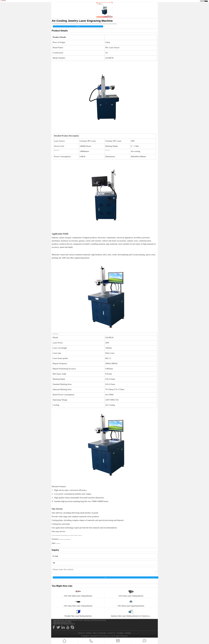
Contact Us (111, 633)
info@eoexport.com (62, 623)
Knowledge (102, 633)
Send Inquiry (78, 26)
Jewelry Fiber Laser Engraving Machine (65, 539)
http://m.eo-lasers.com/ (64, 624)
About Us (81, 633)
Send (105, 577)
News (95, 633)
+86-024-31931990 (62, 621)
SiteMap (128, 633)
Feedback (120, 633)
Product (89, 633)
